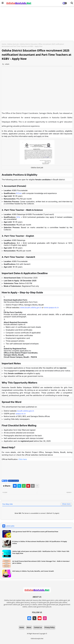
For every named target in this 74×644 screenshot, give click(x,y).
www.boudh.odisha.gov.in (31, 308)
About (29, 627)
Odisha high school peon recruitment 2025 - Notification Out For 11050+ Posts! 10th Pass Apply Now (41, 552)
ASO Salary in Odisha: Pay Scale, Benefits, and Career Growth (33, 571)
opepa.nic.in (21, 414)
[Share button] (37, 486)
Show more (66, 504)
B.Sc (18, 217)
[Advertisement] (37, 24)
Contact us (38, 627)
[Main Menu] (3, 3)
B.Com (19, 193)
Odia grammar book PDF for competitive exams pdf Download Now (35, 532)
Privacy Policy (50, 627)
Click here (23, 459)
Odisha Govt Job (13, 44)
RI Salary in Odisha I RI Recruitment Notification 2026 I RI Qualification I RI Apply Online (40, 542)
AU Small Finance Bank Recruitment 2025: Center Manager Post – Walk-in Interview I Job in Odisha (41, 562)
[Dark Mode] (72, 3)
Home (4, 44)
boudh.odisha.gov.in (26, 411)
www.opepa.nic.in (51, 308)
